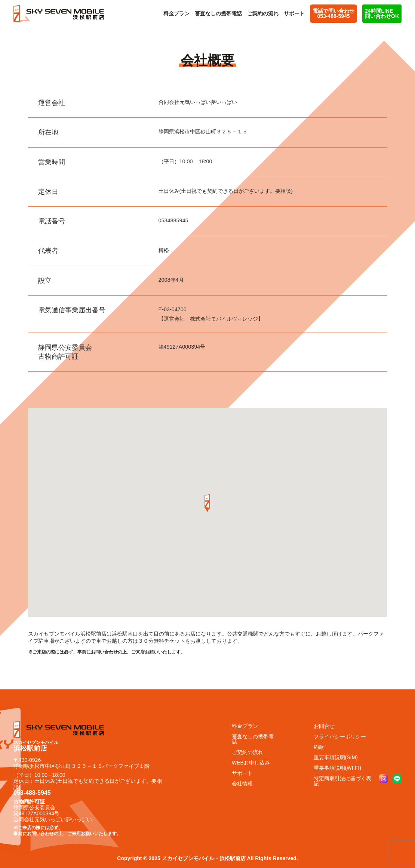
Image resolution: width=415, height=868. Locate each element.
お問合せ (324, 726)
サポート (294, 13)
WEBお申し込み (251, 763)
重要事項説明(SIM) (336, 757)
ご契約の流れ (263, 13)
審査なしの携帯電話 (218, 13)
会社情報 (242, 784)
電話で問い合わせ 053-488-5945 (333, 13)
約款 (319, 747)
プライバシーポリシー (340, 736)
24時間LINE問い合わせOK (382, 13)
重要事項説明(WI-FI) (338, 768)
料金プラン (176, 13)
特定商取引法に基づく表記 (342, 781)
